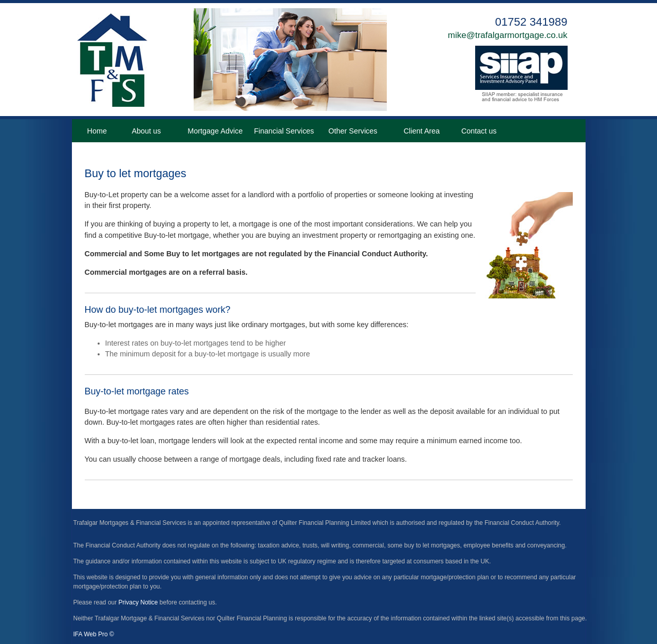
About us (146, 131)
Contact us (479, 131)
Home (97, 131)
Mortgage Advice (215, 131)
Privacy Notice (138, 602)
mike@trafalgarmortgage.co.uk (508, 35)
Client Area (422, 131)
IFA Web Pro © (94, 634)
